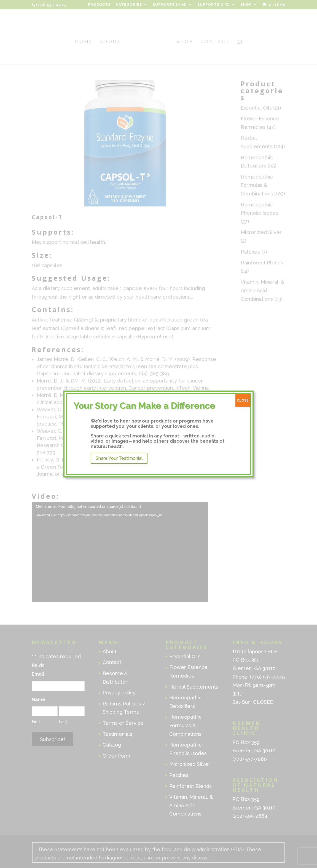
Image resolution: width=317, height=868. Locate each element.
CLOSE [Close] (243, 400)
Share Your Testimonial (119, 458)
